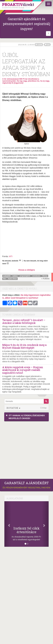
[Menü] (48, 4)
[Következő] (45, 524)
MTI (11, 256)
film (5, 279)
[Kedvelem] (20, 260)
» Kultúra (45, 279)
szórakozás (36, 276)
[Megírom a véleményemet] (8, 263)
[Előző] (8, 524)
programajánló (25, 276)
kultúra (15, 276)
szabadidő (7, 276)
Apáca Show (12, 279)
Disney (45, 276)
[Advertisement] (26, 449)
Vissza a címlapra (26, 270)
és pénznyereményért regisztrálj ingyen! (26, 485)
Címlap (43, 408)
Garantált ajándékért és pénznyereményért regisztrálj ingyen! (27, 24)
